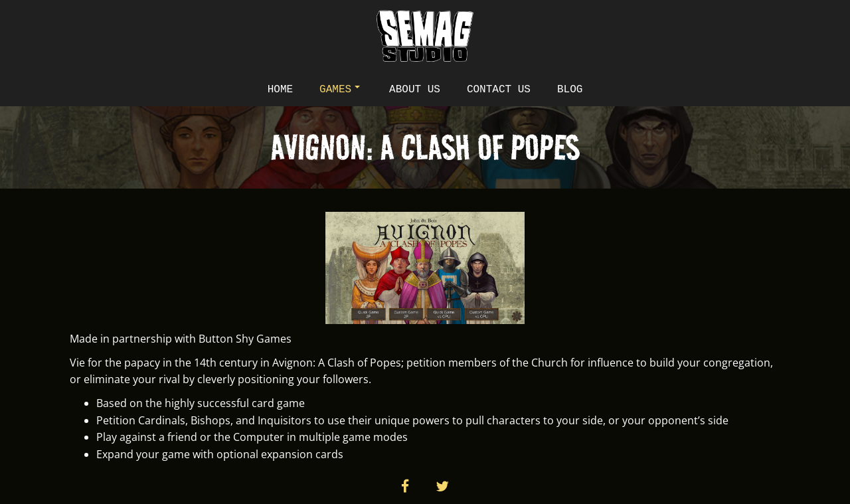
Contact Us (499, 90)
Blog (570, 90)
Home (280, 90)
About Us (415, 90)
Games (340, 90)
